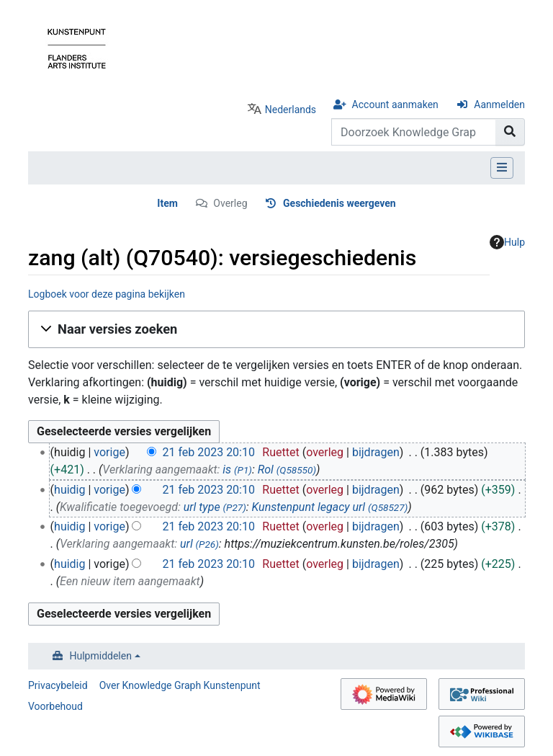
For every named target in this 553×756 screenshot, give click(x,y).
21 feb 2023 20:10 (208, 452)
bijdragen (376, 452)
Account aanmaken (395, 104)
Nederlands (291, 110)
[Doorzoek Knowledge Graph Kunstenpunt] (414, 132)
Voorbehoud (55, 706)
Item (167, 203)
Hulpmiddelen (101, 656)
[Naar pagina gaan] (510, 132)
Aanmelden (499, 104)
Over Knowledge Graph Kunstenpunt (180, 685)
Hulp (507, 242)
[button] (276, 329)
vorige (109, 452)
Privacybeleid (58, 685)
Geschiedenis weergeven (340, 203)
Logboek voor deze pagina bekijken (107, 294)
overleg (325, 452)
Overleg (230, 203)
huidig (69, 490)
